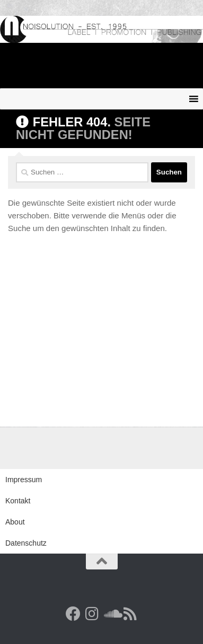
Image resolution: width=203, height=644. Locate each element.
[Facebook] (73, 614)
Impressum (24, 480)
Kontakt (18, 501)
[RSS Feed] (130, 614)
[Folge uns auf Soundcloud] (111, 614)
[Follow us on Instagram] (92, 614)
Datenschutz (26, 543)
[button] (19, 625)
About (15, 522)
